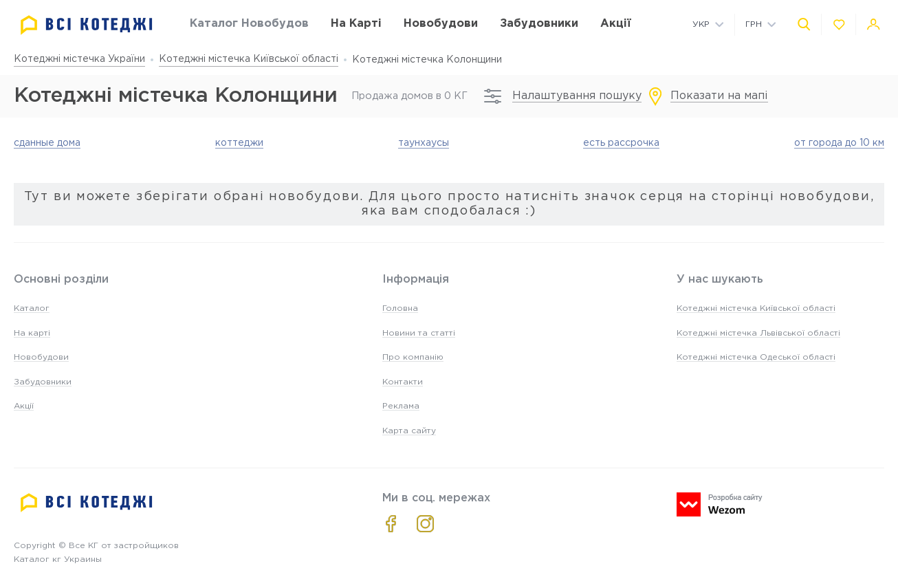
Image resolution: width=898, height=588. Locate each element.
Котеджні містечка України (79, 59)
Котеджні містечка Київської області (249, 59)
